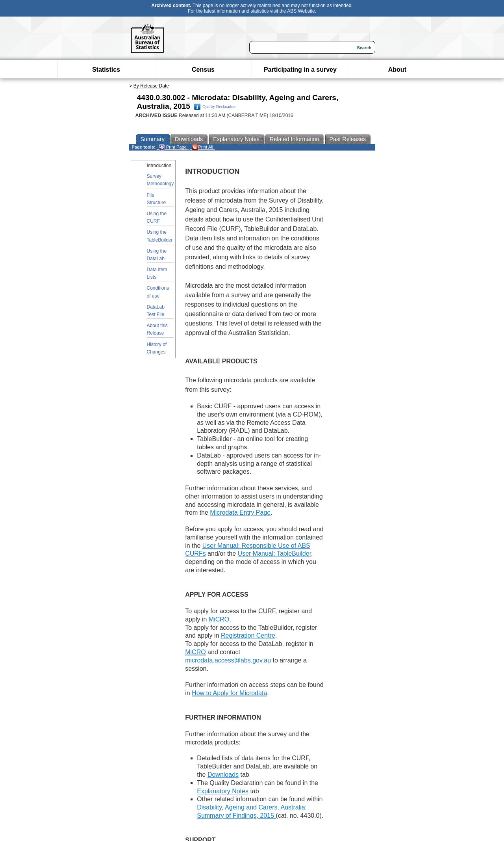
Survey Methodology (160, 180)
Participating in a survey (300, 70)
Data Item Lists (157, 273)
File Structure (157, 199)
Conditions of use (158, 292)
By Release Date (151, 86)
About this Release (157, 329)
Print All (202, 147)
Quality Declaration (215, 107)
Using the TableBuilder (160, 236)
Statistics (106, 70)
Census (203, 70)
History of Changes (157, 348)
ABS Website (301, 11)
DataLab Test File (156, 311)
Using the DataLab (157, 255)
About (397, 70)
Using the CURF (157, 217)
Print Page (173, 147)
